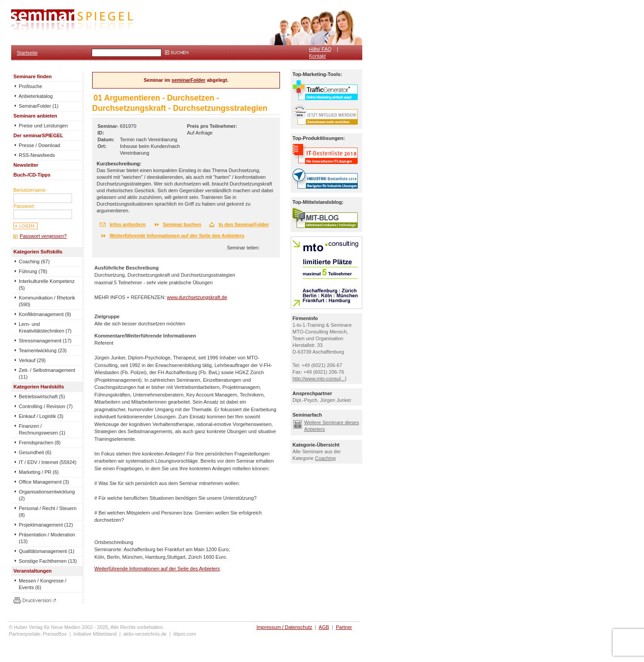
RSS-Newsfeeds (34, 155)
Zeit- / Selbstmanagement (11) (47, 373)
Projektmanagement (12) (46, 525)
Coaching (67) (34, 261)
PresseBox (55, 634)
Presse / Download (37, 145)
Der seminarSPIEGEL (38, 135)
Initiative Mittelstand (95, 634)
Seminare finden (33, 76)
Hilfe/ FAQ (320, 49)
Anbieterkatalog (33, 96)
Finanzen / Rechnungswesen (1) (42, 429)
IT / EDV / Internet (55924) (48, 462)
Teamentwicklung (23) (43, 350)
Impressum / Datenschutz (284, 627)
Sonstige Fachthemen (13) (48, 561)
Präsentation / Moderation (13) (47, 538)
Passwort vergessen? (43, 236)
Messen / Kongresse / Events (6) (42, 584)
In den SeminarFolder (244, 224)
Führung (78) (33, 271)
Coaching (325, 458)
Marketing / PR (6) (39, 472)
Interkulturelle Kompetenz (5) (47, 285)
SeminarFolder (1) (36, 106)
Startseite (27, 53)
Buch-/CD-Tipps (32, 175)
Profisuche (28, 86)
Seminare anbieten (35, 116)
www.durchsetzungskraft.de (197, 297)
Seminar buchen (182, 224)
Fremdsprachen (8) (40, 443)
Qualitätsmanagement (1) (47, 551)
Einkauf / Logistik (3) (41, 416)
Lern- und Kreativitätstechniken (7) (45, 327)
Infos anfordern (128, 224)
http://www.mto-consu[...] (319, 379)
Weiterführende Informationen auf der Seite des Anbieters (177, 236)
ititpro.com (185, 634)
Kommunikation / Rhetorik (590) (47, 301)
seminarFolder (189, 80)
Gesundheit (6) (35, 452)
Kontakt (317, 56)
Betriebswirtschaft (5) (42, 396)
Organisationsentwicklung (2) (47, 495)
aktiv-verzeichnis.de (145, 634)
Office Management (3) (44, 482)
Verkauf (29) (32, 360)
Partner (344, 627)
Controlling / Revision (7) (46, 406)
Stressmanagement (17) (45, 341)
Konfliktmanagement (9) (45, 314)
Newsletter (26, 165)
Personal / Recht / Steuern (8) (48, 512)
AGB (324, 627)
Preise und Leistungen (41, 126)
